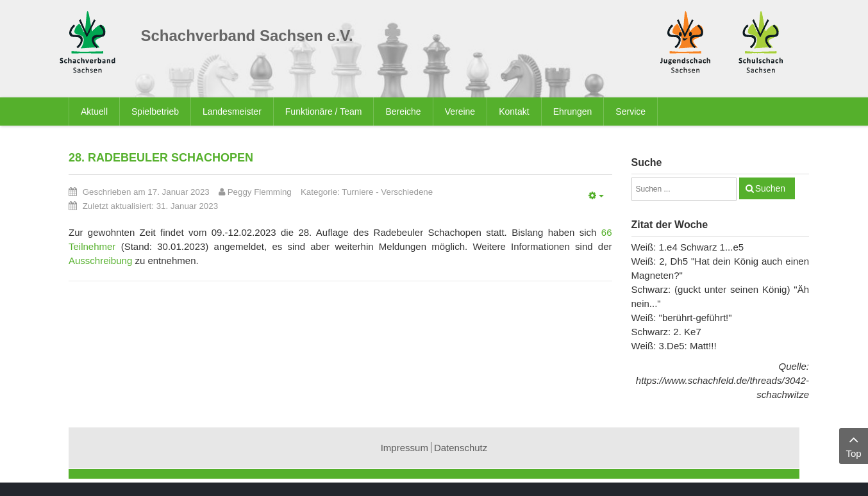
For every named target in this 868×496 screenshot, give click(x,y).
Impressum (405, 448)
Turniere (357, 192)
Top (854, 445)
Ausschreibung (100, 260)
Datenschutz (461, 448)
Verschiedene (407, 192)
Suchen (770, 188)
